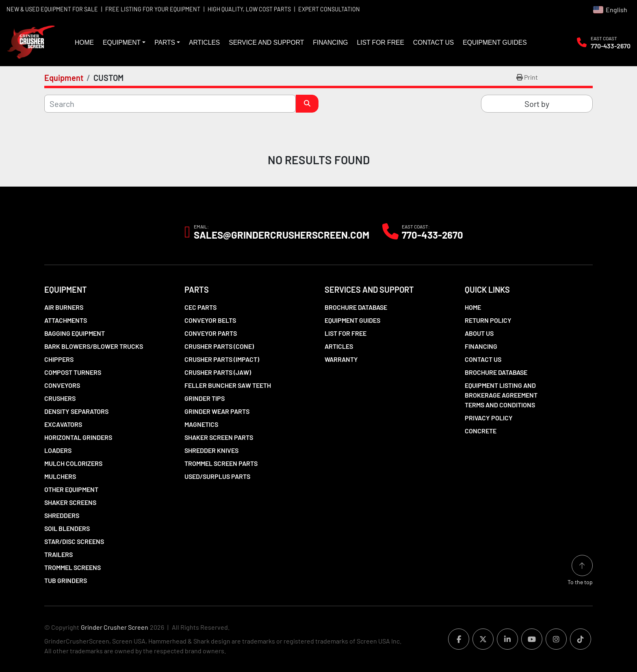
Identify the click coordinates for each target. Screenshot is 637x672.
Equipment (122, 42)
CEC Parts (200, 307)
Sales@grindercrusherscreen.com (282, 235)
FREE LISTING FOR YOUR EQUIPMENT (153, 9)
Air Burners (64, 307)
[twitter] (483, 639)
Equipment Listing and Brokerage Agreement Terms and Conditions (501, 395)
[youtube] (532, 639)
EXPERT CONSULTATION (329, 9)
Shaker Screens (70, 502)
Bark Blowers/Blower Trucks (94, 346)
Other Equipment (71, 489)
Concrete (481, 431)
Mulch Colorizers (73, 463)
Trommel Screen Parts (221, 463)
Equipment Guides (495, 42)
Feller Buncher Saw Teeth (228, 385)
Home (84, 42)
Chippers (59, 359)
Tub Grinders (66, 580)
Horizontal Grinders (78, 437)
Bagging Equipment (75, 333)
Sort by (537, 104)
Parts (165, 42)
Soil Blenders (67, 528)
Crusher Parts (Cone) (219, 346)
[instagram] (556, 639)
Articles (204, 42)
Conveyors (62, 385)
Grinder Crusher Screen (115, 627)
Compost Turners (73, 372)
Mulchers (60, 476)
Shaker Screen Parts (219, 437)
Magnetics (201, 424)
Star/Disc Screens (74, 541)
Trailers (58, 554)
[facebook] (459, 639)
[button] (124, 43)
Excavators (63, 424)
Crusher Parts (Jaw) (218, 372)
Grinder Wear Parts (217, 411)
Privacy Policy (489, 418)
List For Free (380, 42)
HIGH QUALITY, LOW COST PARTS (249, 9)
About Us (479, 333)
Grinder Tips (205, 398)
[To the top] (580, 571)
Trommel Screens (73, 567)
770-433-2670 (611, 46)
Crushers (60, 398)
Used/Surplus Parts (217, 476)
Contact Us (433, 42)
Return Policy (488, 320)
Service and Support (266, 42)
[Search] (170, 104)
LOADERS (58, 450)
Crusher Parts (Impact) (222, 359)
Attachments (66, 320)
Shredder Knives (211, 450)
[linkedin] (507, 639)
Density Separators (76, 411)
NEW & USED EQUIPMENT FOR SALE (52, 9)
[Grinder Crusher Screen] (81, 232)
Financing (330, 42)
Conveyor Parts (211, 333)
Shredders (62, 515)
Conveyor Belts (210, 320)
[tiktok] (581, 639)
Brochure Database (356, 307)
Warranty (341, 359)
